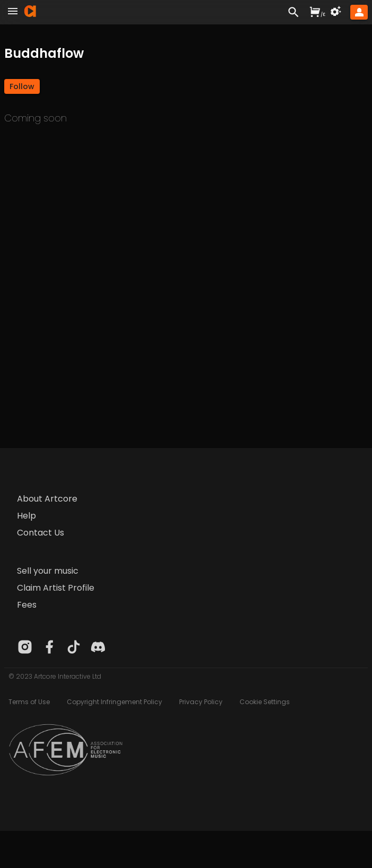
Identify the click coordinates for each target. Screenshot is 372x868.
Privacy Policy (201, 702)
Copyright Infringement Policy (114, 702)
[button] (22, 86)
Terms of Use (29, 702)
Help (26, 516)
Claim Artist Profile (56, 588)
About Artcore (47, 499)
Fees (27, 605)
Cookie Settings (265, 702)
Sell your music (48, 571)
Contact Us (41, 533)
